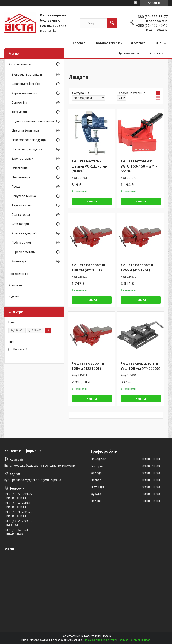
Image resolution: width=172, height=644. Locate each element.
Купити (92, 201)
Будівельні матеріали (27, 75)
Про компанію (128, 53)
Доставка (138, 43)
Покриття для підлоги (27, 149)
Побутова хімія (22, 243)
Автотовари (20, 224)
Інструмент (19, 112)
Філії (160, 43)
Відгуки (14, 296)
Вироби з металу (23, 252)
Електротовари (22, 159)
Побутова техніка (24, 196)
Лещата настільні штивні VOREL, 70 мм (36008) (90, 166)
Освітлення (20, 168)
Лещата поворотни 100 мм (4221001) (88, 267)
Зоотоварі (19, 261)
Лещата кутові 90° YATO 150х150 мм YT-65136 (139, 166)
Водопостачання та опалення (33, 121)
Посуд (16, 187)
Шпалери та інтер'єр (26, 84)
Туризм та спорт (23, 205)
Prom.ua (107, 636)
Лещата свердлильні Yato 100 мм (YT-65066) (140, 366)
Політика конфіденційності (134, 640)
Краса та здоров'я (25, 233)
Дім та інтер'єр (22, 177)
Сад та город (21, 215)
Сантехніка (19, 103)
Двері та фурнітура (25, 130)
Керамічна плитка (24, 93)
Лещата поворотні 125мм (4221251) (137, 267)
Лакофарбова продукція (29, 140)
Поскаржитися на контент (100, 640)
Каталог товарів (108, 43)
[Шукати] (112, 23)
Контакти (157, 53)
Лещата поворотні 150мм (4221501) (88, 366)
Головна (79, 43)
